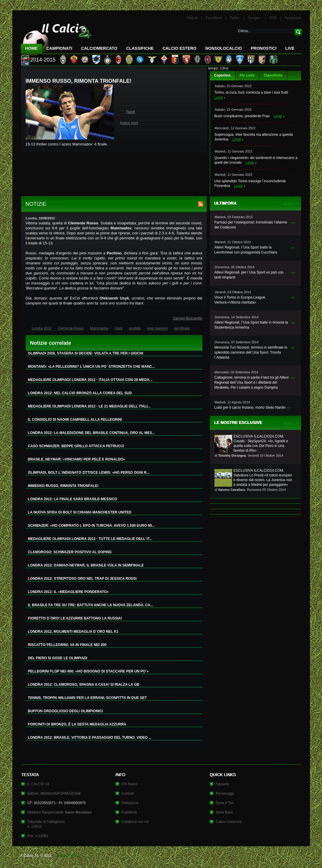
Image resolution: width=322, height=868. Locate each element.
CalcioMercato (99, 48)
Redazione (293, 18)
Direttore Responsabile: (60, 812)
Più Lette (247, 75)
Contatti (128, 794)
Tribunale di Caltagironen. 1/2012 (46, 824)
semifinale (182, 328)
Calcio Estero (180, 48)
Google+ (255, 18)
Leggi (219, 97)
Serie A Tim (225, 803)
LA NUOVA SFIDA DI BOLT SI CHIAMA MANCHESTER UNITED (80, 512)
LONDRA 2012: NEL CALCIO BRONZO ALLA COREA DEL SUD (80, 393)
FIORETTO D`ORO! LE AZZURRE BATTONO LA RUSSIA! (75, 618)
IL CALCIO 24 (38, 784)
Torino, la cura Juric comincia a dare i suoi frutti (251, 92)
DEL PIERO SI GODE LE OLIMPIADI (58, 658)
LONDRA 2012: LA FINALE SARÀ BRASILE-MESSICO (73, 499)
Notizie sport (129, 123)
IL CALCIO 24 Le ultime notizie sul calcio (56, 37)
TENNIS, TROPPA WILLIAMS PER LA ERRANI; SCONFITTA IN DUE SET (87, 698)
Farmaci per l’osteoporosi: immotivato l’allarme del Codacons (251, 225)
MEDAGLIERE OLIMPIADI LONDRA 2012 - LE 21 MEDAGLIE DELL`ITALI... (89, 406)
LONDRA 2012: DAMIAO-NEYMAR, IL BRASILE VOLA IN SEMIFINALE (86, 565)
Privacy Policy (68, 856)
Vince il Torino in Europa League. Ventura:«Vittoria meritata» (240, 300)
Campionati (60, 48)
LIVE (290, 48)
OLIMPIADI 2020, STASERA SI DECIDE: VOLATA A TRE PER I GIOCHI (86, 353)
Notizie (193, 18)
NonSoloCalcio (224, 48)
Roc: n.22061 (38, 836)
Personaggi (225, 794)
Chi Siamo (130, 784)
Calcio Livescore (229, 822)
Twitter (235, 18)
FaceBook (214, 18)
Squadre (223, 784)
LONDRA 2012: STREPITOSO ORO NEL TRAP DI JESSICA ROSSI (82, 579)
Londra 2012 (42, 328)
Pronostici (264, 48)
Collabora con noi (135, 822)
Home (32, 48)
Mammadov (99, 328)
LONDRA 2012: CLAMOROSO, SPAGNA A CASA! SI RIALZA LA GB (84, 685)
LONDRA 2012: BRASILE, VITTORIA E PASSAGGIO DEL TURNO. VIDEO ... (90, 738)
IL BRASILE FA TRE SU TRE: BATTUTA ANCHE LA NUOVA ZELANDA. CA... (91, 605)
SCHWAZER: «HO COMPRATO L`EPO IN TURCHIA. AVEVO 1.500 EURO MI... (91, 526)
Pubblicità (129, 812)
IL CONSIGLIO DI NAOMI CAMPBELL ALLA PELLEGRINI (75, 420)
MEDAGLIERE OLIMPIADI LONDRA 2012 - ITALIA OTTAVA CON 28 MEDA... (90, 380)
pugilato (135, 328)
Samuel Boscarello (187, 318)
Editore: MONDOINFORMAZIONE (54, 794)
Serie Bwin (224, 812)
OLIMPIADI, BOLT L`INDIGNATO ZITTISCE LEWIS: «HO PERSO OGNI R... (89, 473)
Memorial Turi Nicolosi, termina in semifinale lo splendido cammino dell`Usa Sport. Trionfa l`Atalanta (251, 352)
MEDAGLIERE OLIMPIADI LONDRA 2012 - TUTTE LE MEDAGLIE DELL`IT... (90, 539)
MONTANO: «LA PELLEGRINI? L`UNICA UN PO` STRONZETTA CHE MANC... (92, 367)
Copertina (222, 75)
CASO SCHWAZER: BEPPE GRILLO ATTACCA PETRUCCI (76, 446)
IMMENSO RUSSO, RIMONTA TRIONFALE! (63, 486)
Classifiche (273, 75)
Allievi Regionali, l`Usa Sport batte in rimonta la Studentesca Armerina (251, 325)
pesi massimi (157, 328)
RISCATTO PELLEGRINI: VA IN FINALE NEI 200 (67, 645)
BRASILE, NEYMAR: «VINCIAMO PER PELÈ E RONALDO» (77, 459)
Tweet (131, 112)
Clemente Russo (71, 328)
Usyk (119, 328)
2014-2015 (43, 60)
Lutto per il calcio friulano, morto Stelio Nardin (250, 408)
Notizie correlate (51, 343)
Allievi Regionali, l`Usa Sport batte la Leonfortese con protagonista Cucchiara (246, 250)
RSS (273, 18)
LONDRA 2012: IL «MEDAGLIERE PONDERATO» (68, 592)
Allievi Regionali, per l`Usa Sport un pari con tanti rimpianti (249, 275)
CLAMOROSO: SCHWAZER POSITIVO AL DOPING (70, 552)
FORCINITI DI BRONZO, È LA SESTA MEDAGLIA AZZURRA (77, 724)
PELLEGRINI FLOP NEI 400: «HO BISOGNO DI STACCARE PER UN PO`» (88, 671)
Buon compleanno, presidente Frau (242, 116)
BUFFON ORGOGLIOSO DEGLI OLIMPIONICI (66, 711)
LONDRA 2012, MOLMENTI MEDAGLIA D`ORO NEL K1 (73, 632)
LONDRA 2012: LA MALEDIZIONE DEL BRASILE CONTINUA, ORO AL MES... (92, 433)
